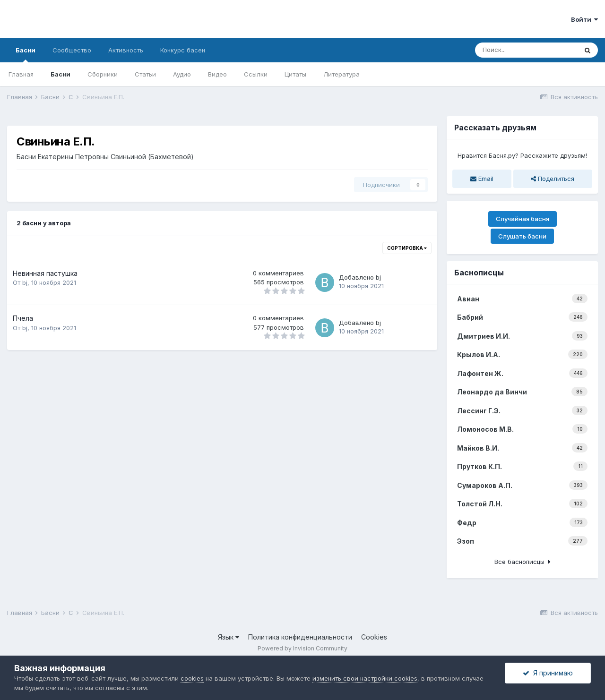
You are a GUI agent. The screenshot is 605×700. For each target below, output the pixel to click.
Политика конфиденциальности (300, 637)
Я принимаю (548, 673)
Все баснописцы (523, 562)
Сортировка (407, 248)
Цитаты (295, 74)
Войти (584, 19)
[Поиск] (526, 50)
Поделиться (553, 179)
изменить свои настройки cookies (365, 678)
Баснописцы (479, 273)
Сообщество (72, 50)
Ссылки (256, 74)
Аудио (182, 74)
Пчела (23, 318)
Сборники (103, 74)
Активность (126, 50)
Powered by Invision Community (302, 648)
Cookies (374, 637)
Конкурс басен (183, 50)
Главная (21, 74)
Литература (341, 74)
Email (482, 179)
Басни (26, 54)
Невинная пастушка (45, 273)
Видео (217, 74)
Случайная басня (523, 219)
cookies (192, 678)
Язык (229, 637)
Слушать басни (522, 236)
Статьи (145, 74)
